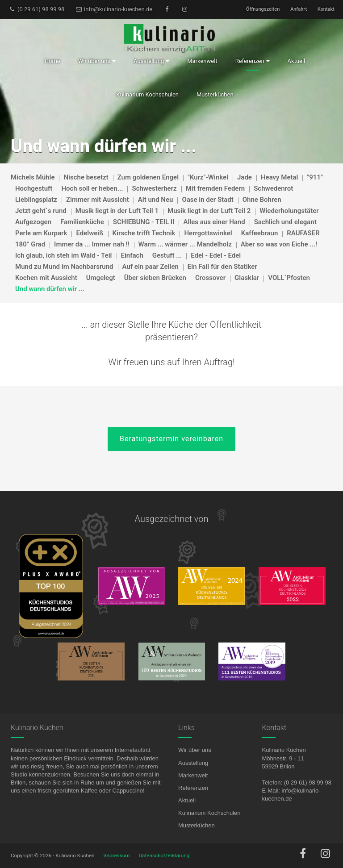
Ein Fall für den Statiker (222, 267)
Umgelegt (101, 278)
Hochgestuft (34, 188)
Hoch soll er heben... (92, 188)
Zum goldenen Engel (148, 177)
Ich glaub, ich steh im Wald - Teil (64, 255)
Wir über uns (195, 750)
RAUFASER (303, 233)
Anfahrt (299, 9)
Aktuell (187, 800)
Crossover (210, 278)
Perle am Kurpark (41, 233)
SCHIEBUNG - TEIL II (144, 222)
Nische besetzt (86, 177)
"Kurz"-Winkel (208, 177)
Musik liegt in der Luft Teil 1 (117, 211)
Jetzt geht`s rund (41, 211)
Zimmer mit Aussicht (98, 200)
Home (52, 61)
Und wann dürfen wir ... (50, 289)
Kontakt (326, 9)
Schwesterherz (154, 188)
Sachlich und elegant (285, 222)
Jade (245, 177)
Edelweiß (90, 233)
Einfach (132, 255)
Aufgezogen (33, 222)
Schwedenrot (273, 188)
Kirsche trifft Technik (144, 233)
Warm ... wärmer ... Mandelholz (185, 244)
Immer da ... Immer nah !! (92, 244)
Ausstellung (193, 763)
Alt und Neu (156, 200)
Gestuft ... (167, 255)
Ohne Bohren (262, 200)
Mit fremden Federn (215, 188)
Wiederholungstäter (289, 211)
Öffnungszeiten (263, 9)
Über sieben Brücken (155, 278)
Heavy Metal (280, 177)
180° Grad (30, 244)
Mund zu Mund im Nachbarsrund (64, 267)
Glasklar (247, 278)
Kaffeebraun (260, 233)
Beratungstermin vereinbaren (171, 439)
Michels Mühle (33, 177)
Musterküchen (197, 825)
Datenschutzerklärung (164, 855)
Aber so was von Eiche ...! (279, 244)
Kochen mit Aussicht (46, 278)
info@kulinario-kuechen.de (114, 9)
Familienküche (82, 222)
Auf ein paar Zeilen (151, 267)
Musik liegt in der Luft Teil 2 (209, 211)
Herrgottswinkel (208, 233)
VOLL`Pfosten (289, 278)
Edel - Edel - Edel (216, 255)
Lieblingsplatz (36, 200)
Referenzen (193, 788)
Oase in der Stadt (207, 200)
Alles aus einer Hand (214, 222)
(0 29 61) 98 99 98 (36, 9)
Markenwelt (193, 775)
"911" (315, 177)
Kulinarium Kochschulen (209, 813)
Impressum (117, 855)
